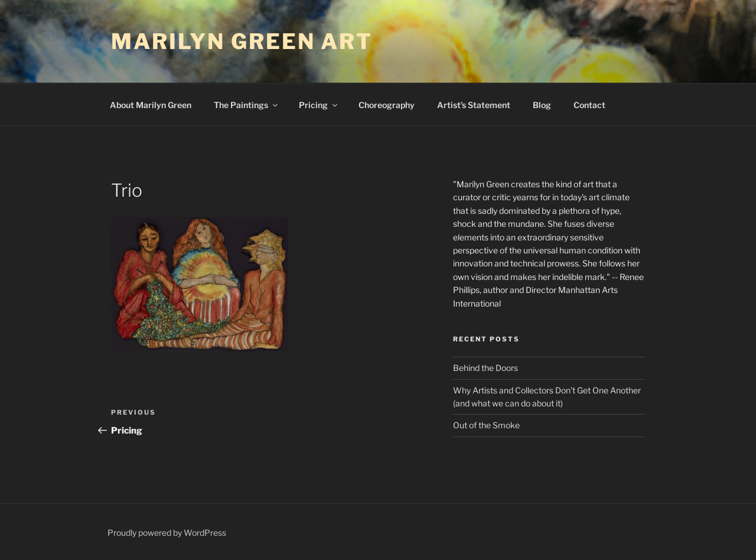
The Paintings (247, 105)
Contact (589, 105)
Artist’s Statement (474, 105)
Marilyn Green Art (242, 41)
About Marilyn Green (151, 105)
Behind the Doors (485, 368)
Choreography (387, 105)
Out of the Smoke (486, 425)
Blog (542, 105)
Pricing (319, 105)
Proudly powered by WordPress (167, 533)
